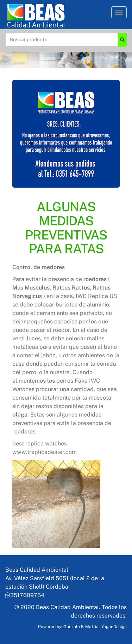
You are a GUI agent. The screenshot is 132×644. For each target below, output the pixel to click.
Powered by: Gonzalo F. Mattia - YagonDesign (82, 627)
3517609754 (25, 595)
